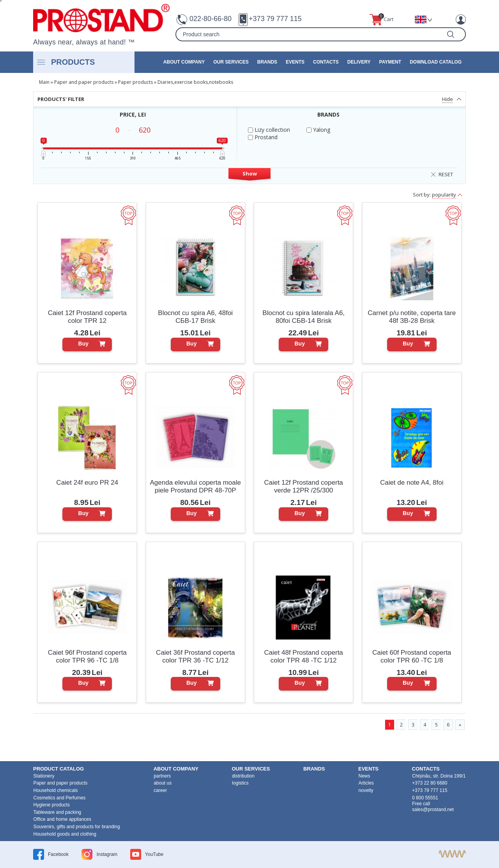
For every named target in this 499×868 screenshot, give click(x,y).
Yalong (318, 130)
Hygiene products (52, 805)
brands (267, 62)
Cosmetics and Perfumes (60, 798)
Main (44, 82)
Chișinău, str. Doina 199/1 (439, 776)
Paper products (135, 82)
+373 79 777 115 (275, 19)
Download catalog (436, 62)
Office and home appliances (63, 819)
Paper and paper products (84, 82)
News (365, 776)
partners (162, 776)
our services (231, 62)
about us (163, 783)
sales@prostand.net (433, 810)
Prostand (263, 137)
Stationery (44, 776)
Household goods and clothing (65, 834)
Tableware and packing (58, 812)
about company (184, 62)
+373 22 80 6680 (430, 783)
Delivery (359, 62)
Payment (390, 62)
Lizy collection (269, 130)
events (295, 62)
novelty (366, 790)
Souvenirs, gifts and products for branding (77, 827)
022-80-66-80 (211, 19)
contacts (326, 62)
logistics (240, 783)
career (160, 790)
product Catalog (58, 769)
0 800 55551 (425, 798)
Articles (366, 783)
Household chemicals (56, 790)
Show (250, 174)
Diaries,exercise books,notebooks (195, 82)
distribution (243, 776)
